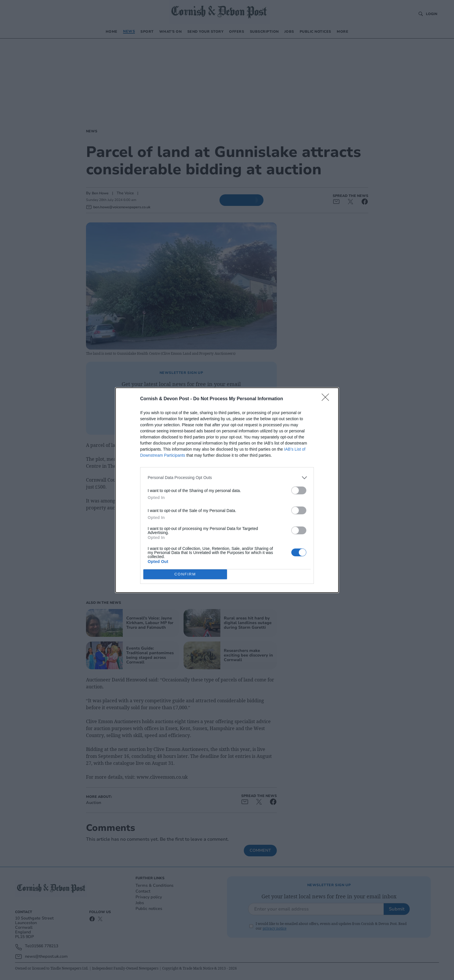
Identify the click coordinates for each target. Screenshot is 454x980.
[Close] (327, 399)
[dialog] (227, 490)
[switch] (299, 490)
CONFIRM (185, 574)
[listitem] (227, 478)
